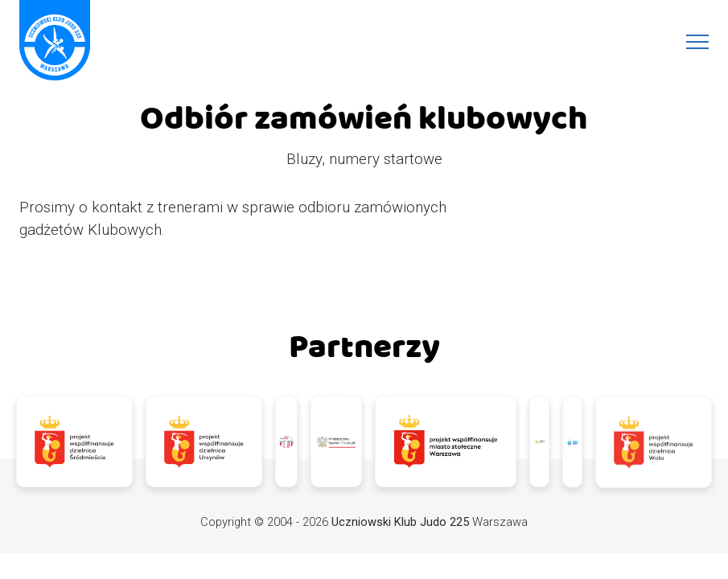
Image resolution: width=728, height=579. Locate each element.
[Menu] (697, 42)
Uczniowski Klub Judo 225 (400, 522)
